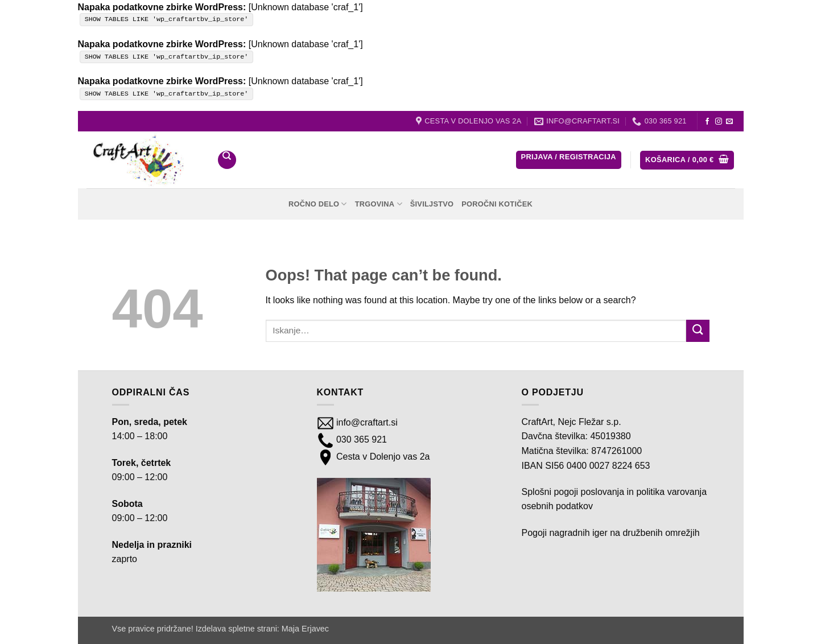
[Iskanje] (227, 160)
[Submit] (698, 331)
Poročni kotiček (497, 204)
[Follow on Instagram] (719, 122)
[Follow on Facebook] (707, 122)
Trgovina (379, 204)
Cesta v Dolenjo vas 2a (382, 457)
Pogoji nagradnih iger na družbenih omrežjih (611, 533)
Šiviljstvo (432, 204)
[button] (569, 160)
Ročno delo (318, 204)
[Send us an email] (729, 122)
